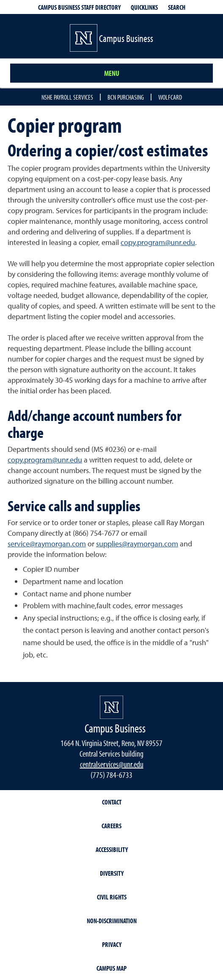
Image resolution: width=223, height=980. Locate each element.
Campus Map (111, 968)
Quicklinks (144, 7)
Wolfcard (170, 97)
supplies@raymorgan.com (137, 544)
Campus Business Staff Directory (79, 7)
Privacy (112, 944)
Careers (111, 826)
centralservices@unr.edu (112, 764)
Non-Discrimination (112, 921)
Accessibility (112, 849)
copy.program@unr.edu (158, 242)
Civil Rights (112, 897)
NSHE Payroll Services (67, 97)
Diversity (112, 873)
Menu (112, 73)
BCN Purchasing (126, 97)
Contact (112, 802)
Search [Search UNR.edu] (177, 7)
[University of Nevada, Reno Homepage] (111, 707)
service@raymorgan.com (47, 544)
